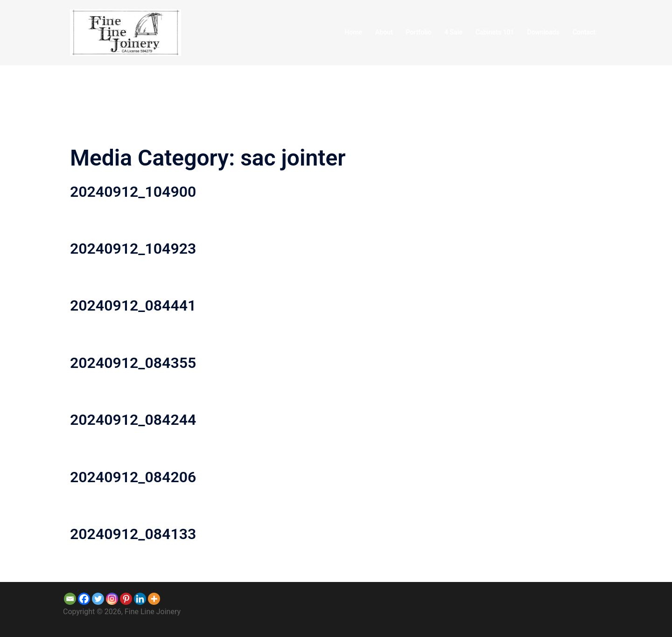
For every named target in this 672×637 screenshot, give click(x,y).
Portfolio (419, 32)
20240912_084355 (133, 363)
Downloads (543, 32)
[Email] (70, 599)
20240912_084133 (133, 534)
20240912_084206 (133, 477)
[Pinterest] (126, 599)
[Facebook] (84, 599)
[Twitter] (98, 599)
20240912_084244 (133, 420)
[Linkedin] (140, 599)
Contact (584, 32)
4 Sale (453, 32)
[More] (154, 599)
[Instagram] (112, 599)
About (384, 32)
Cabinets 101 (495, 32)
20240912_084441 (133, 305)
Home (354, 32)
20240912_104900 (133, 192)
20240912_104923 (133, 249)
